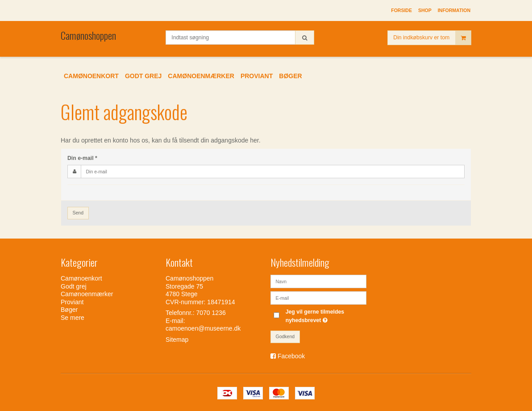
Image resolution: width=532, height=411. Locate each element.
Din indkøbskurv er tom (432, 38)
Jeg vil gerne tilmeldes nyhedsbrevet (325, 315)
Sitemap (177, 340)
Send (78, 213)
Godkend (285, 336)
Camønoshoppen (88, 35)
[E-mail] (318, 298)
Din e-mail (82, 158)
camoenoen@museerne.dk (203, 328)
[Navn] (318, 281)
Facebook (291, 356)
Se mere (73, 318)
